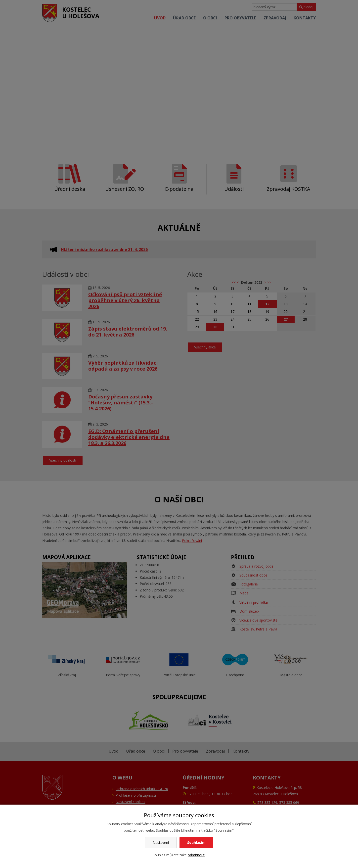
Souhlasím (196, 843)
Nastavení (161, 843)
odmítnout (196, 855)
